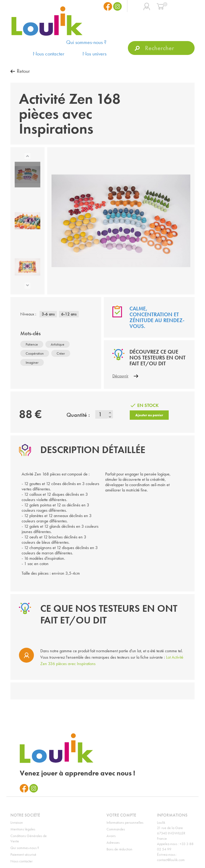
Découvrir (120, 376)
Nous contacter (49, 54)
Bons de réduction (119, 849)
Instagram (117, 6)
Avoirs (111, 836)
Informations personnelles (125, 822)
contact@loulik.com (171, 860)
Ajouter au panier (149, 415)
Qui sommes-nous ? (86, 42)
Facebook (108, 6)
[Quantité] (101, 414)
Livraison (17, 822)
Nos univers (94, 54)
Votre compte (121, 815)
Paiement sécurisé (23, 854)
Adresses (113, 842)
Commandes (116, 829)
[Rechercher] (161, 48)
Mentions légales (23, 829)
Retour (23, 71)
